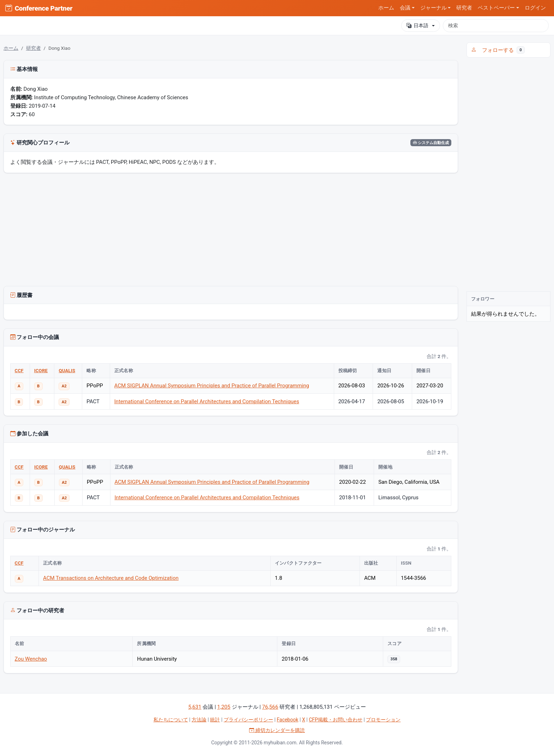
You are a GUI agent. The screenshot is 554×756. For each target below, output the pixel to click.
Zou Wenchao (31, 659)
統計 (215, 720)
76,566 (270, 707)
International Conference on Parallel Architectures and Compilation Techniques (207, 401)
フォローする (498, 50)
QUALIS (67, 371)
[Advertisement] (231, 231)
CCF (19, 371)
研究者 (464, 8)
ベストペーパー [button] (496, 8)
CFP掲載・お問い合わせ (336, 720)
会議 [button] (405, 8)
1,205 (224, 707)
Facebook (287, 720)
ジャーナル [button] (433, 8)
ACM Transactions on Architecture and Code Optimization (111, 578)
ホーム (386, 8)
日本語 (417, 26)
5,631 (195, 707)
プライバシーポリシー (248, 720)
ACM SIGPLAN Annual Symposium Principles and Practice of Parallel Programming (212, 386)
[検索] (496, 25)
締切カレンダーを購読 (277, 730)
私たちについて (171, 720)
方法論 (199, 720)
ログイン (535, 8)
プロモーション (383, 720)
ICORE (41, 371)
